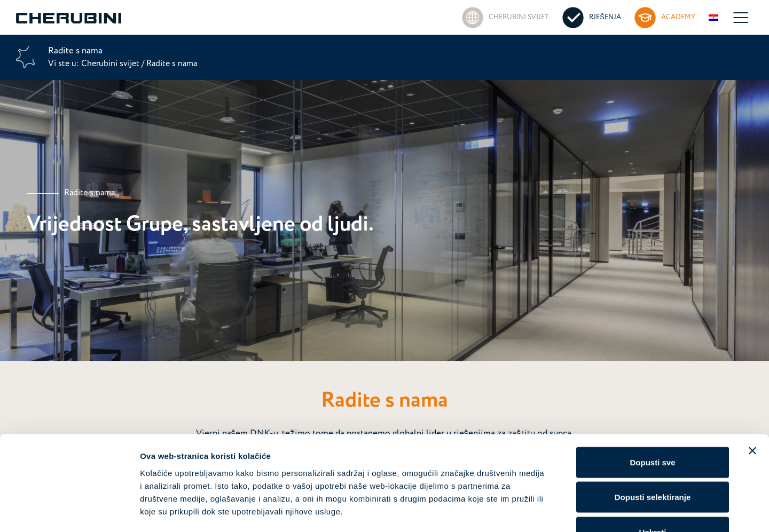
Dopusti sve (652, 392)
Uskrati (653, 462)
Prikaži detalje (553, 511)
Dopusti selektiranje (653, 427)
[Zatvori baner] (752, 380)
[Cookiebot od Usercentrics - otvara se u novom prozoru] (69, 511)
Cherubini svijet (111, 63)
